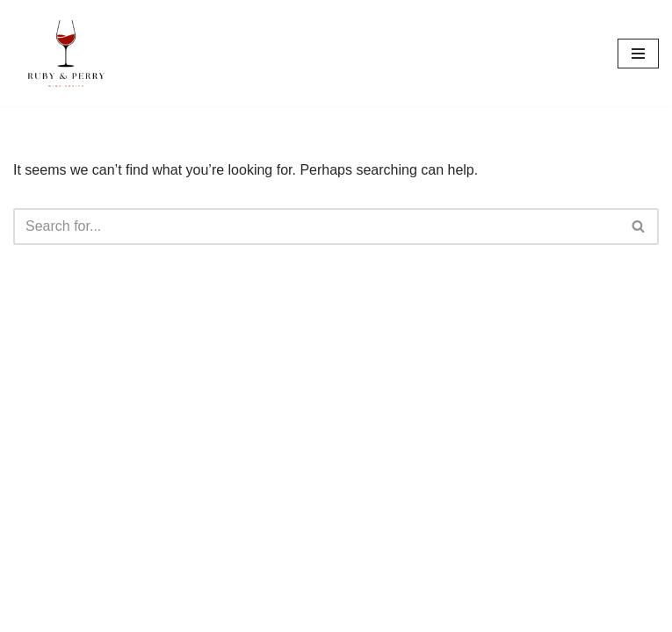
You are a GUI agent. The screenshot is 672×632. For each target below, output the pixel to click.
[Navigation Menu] (638, 54)
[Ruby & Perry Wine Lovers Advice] (66, 53)
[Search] (316, 226)
